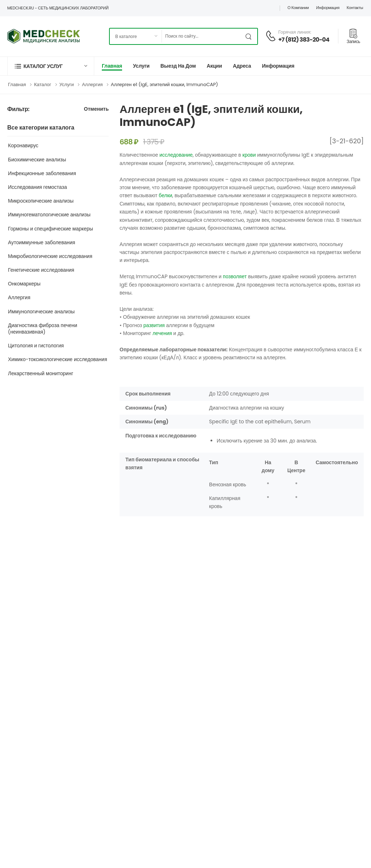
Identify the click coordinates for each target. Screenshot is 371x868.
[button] (51, 66)
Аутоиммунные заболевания (41, 242)
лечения (162, 333)
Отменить (96, 109)
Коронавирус (23, 145)
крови (249, 155)
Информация (328, 8)
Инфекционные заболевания (42, 173)
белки (165, 195)
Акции (214, 66)
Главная (112, 66)
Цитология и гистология (36, 346)
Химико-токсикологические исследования (58, 359)
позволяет (235, 276)
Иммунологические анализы (41, 312)
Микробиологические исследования (50, 256)
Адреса (242, 66)
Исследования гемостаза (37, 187)
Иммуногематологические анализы (49, 215)
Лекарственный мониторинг (41, 373)
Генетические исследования (41, 270)
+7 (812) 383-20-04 (304, 40)
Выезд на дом (178, 66)
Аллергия (92, 84)
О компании (298, 8)
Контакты (355, 8)
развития (154, 325)
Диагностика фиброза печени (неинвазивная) (43, 329)
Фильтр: (18, 109)
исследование (176, 155)
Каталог (43, 84)
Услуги (141, 66)
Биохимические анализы (37, 160)
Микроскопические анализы (41, 201)
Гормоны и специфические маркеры (51, 229)
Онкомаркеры (24, 284)
